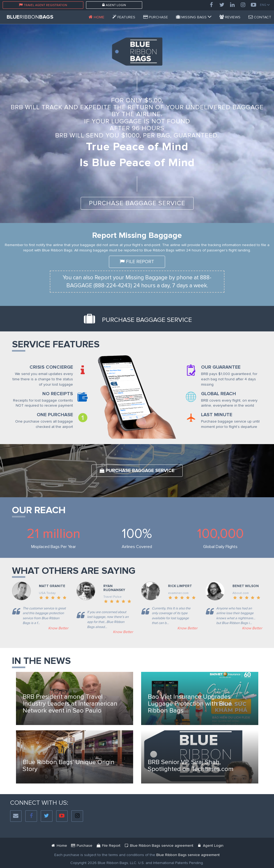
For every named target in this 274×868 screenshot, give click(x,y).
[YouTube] (253, 5)
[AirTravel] (234, 628)
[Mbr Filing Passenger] (108, 846)
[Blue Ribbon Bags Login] (210, 846)
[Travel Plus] (105, 632)
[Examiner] (169, 628)
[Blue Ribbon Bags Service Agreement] (188, 855)
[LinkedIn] (232, 5)
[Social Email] (16, 816)
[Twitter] (222, 5)
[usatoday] (40, 628)
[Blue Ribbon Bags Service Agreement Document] (159, 846)
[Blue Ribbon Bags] (97, 17)
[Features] (124, 17)
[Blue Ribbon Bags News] (75, 698)
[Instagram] (243, 5)
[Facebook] (211, 5)
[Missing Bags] (194, 17)
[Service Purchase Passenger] (156, 17)
